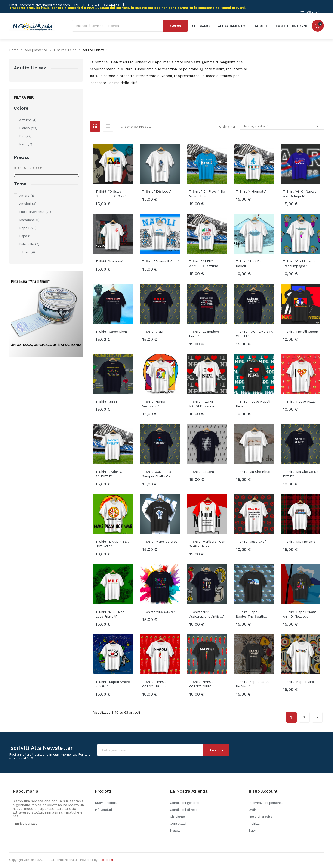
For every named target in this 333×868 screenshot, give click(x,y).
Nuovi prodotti (106, 803)
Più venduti (103, 810)
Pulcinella (29, 244)
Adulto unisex (30, 68)
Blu (25, 136)
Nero (26, 144)
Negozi (175, 830)
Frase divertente (35, 212)
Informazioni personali (266, 803)
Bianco (28, 128)
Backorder (106, 860)
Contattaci (178, 823)
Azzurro (28, 120)
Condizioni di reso (184, 810)
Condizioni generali (185, 803)
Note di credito (261, 817)
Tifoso (27, 252)
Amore (27, 196)
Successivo (317, 716)
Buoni (253, 830)
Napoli (28, 228)
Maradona (29, 220)
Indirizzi (254, 823)
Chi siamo (177, 817)
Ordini (253, 810)
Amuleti (28, 204)
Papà (25, 236)
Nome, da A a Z (282, 126)
